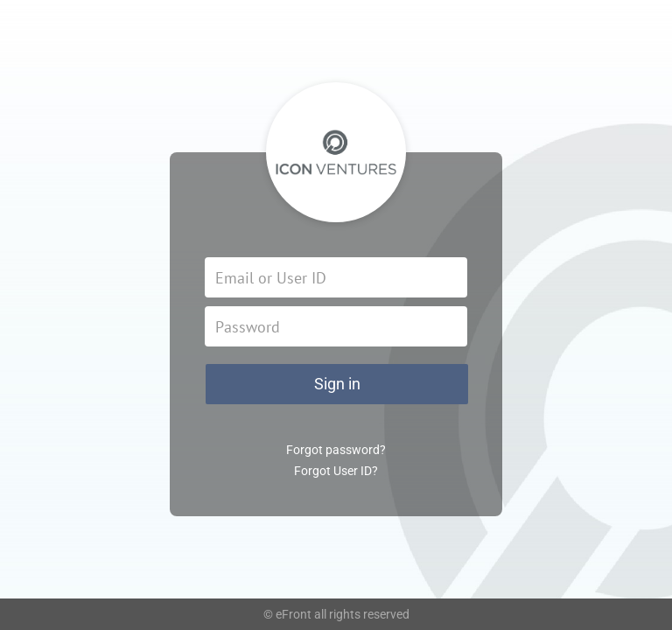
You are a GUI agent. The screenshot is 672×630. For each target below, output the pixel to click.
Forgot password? (336, 450)
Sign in (337, 384)
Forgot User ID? (336, 471)
